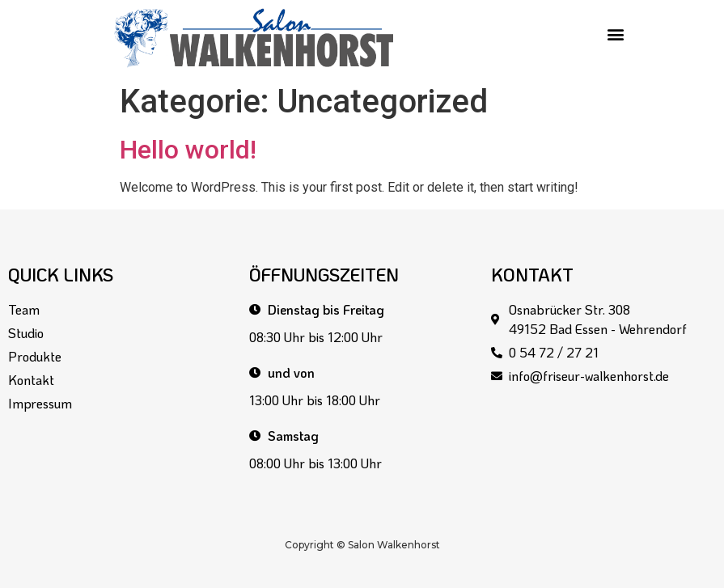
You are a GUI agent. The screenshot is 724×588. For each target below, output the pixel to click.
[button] (615, 34)
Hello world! (188, 150)
